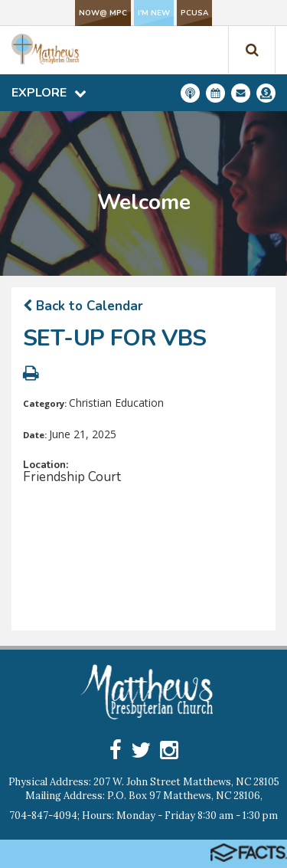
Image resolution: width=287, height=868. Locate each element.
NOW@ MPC (103, 13)
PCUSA (194, 13)
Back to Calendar (83, 306)
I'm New (154, 13)
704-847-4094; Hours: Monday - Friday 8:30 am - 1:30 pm (143, 816)
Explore (49, 93)
